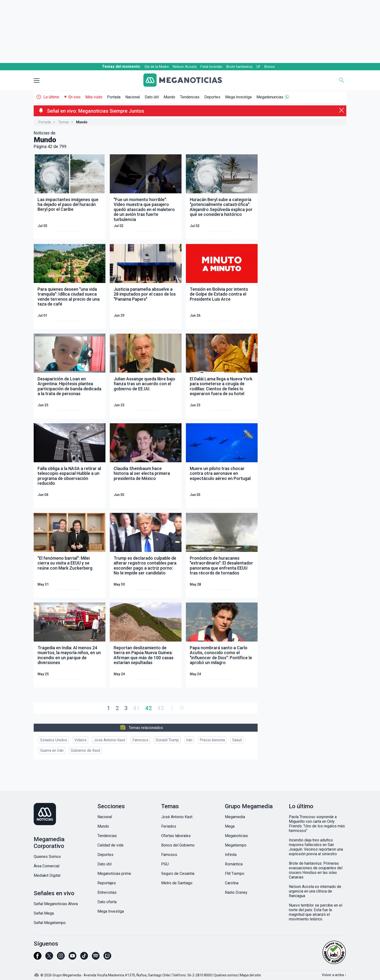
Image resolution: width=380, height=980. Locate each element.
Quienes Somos (47, 857)
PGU (165, 864)
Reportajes (107, 883)
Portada (114, 97)
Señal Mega (44, 913)
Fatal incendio (211, 67)
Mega (230, 826)
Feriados (169, 826)
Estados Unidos (54, 740)
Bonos (270, 67)
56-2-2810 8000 (200, 975)
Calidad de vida (110, 845)
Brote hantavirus (239, 67)
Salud (237, 740)
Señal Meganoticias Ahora (56, 904)
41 (136, 708)
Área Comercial (47, 866)
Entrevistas (107, 892)
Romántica (234, 864)
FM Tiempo (235, 874)
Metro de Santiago (177, 883)
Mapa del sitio (250, 975)
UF (258, 67)
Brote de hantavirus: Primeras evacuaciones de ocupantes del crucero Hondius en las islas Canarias (316, 870)
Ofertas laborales (176, 836)
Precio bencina (212, 740)
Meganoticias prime (114, 874)
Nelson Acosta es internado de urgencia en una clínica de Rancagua (315, 891)
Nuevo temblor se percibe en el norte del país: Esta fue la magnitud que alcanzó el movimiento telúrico (316, 912)
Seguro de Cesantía (178, 874)
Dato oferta (107, 902)
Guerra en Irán (52, 750)
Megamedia (235, 817)
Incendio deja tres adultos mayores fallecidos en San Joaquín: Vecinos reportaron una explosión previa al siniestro (316, 847)
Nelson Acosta (185, 67)
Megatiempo (236, 845)
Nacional (133, 97)
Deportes (212, 97)
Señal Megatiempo (50, 923)
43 (161, 708)
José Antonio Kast (109, 740)
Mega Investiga (238, 97)
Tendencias (190, 97)
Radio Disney (236, 892)
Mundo (169, 97)
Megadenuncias (270, 97)
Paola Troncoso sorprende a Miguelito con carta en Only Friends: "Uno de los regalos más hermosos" (317, 824)
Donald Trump (167, 740)
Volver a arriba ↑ (334, 975)
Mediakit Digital (47, 875)
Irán (189, 740)
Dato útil (152, 97)
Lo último (51, 97)
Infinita (231, 855)
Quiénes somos (226, 975)
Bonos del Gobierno (178, 845)
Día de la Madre (157, 67)
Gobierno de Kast (85, 750)
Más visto (94, 97)
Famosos (140, 740)
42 (149, 708)
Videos (80, 740)
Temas (63, 122)
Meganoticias (236, 836)
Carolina (232, 883)
